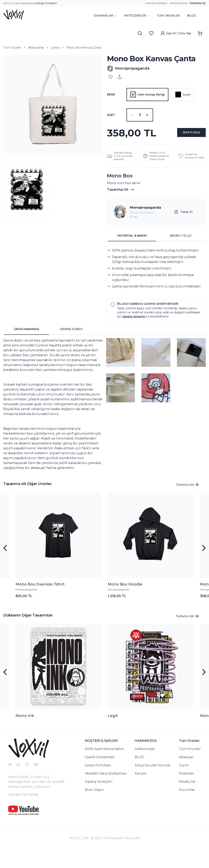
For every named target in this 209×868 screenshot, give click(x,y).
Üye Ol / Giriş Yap (176, 33)
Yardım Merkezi (156, 3)
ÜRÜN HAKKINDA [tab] (27, 349)
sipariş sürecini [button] (134, 336)
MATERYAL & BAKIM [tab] (132, 255)
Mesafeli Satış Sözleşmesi (106, 793)
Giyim (184, 785)
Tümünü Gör (187, 504)
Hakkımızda (145, 768)
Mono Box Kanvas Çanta (84, 48)
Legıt (113, 735)
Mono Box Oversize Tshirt (40, 604)
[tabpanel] (156, 288)
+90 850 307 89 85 (23, 814)
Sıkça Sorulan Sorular (153, 785)
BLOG (192, 16)
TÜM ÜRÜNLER (168, 16)
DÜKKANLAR (105, 16)
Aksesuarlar (36, 48)
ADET (111, 115)
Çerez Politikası (98, 785)
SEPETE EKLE (156, 151)
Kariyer (141, 793)
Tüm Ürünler (12, 48)
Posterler (186, 793)
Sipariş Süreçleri (99, 801)
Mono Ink (25, 735)
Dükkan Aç (198, 3)
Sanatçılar (187, 801)
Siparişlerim (178, 3)
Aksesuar (186, 777)
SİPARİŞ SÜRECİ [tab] (71, 349)
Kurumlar (187, 809)
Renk (111, 95)
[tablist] (156, 255)
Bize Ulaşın (94, 809)
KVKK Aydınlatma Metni (104, 768)
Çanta (55, 48)
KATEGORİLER (137, 16)
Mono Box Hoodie (125, 604)
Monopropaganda (145, 227)
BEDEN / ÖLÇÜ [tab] (181, 255)
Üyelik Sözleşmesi (100, 777)
